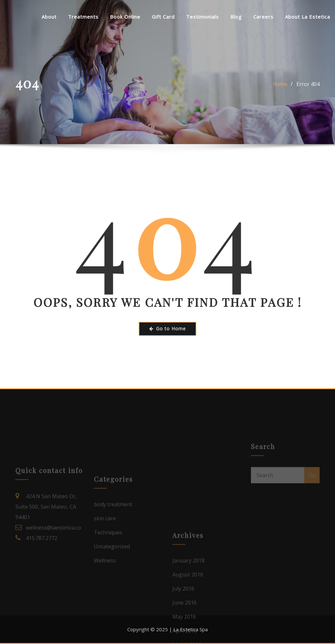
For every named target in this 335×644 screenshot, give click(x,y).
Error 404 (308, 90)
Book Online (125, 17)
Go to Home (167, 329)
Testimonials (203, 17)
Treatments (83, 17)
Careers (263, 17)
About (49, 17)
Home (280, 90)
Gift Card (163, 17)
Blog (236, 17)
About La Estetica (308, 17)
